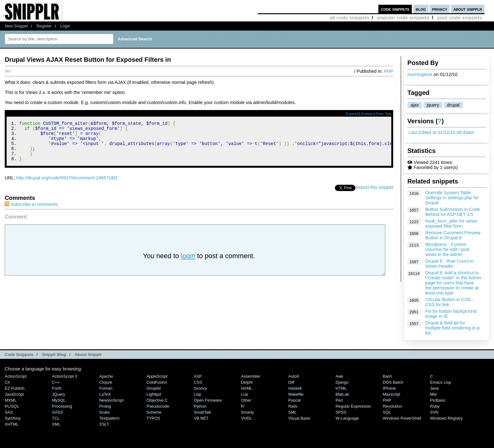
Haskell (295, 388)
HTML (341, 388)
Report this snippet (374, 195)
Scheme (154, 412)
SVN (434, 412)
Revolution (392, 406)
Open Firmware (208, 400)
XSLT (104, 424)
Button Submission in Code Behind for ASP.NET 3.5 (453, 212)
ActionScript (16, 376)
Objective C (157, 400)
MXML (11, 400)
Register (44, 26)
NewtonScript (111, 400)
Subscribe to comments (31, 212)
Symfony (13, 418)
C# (7, 382)
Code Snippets (19, 355)
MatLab (342, 394)
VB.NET (201, 418)
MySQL (59, 400)
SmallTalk (202, 412)
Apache (106, 376)
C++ (56, 382)
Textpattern (109, 418)
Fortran (106, 388)
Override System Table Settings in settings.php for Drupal (452, 198)
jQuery (59, 394)
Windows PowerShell (402, 418)
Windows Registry (446, 418)
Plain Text (383, 114)
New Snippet (16, 26)
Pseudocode (158, 406)
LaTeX (105, 394)
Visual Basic (299, 418)
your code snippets (460, 17)
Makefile (296, 394)
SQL (387, 412)
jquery (433, 105)
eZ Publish (15, 388)
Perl (339, 400)
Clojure (106, 382)
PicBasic (438, 400)
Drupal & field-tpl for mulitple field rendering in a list (452, 328)
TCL (56, 418)
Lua (244, 394)
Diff (291, 382)
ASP (198, 376)
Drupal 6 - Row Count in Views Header (450, 264)
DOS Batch (393, 382)
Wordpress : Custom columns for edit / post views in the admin (448, 249)
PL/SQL (12, 406)
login (188, 263)
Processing (62, 406)
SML (293, 412)
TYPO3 (153, 418)
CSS (198, 382)
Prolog (105, 406)
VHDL (247, 418)
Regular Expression (353, 406)
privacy (439, 9)
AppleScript (157, 376)
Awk (339, 376)
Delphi (247, 382)
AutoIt (294, 376)
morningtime (420, 74)
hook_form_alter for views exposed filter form (451, 224)
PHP (388, 71)
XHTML (12, 424)
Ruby (435, 406)
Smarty (247, 412)
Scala (104, 412)
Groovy (200, 388)
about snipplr (468, 9)
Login (65, 26)
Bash (388, 376)
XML (56, 424)
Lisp (198, 394)
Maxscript (391, 394)
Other (246, 400)
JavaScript (14, 394)
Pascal (294, 400)
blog (421, 9)
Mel (433, 394)
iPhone (389, 388)
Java (434, 388)
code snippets (395, 9)
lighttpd (154, 394)
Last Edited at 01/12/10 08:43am (441, 132)
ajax (415, 105)
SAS (9, 412)
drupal (453, 105)
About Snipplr (88, 355)
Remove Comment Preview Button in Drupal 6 (453, 235)
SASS (57, 412)
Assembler (251, 376)
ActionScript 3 (65, 376)
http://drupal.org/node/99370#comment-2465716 (65, 185)
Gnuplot (154, 388)
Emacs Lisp (441, 382)
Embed (367, 114)
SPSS (341, 412)
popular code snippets (403, 17)
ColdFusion (157, 382)
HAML (247, 388)
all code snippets (349, 17)
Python (200, 406)
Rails (293, 406)
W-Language (347, 418)
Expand (352, 114)
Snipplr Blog (54, 355)
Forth (57, 388)
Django (342, 382)
